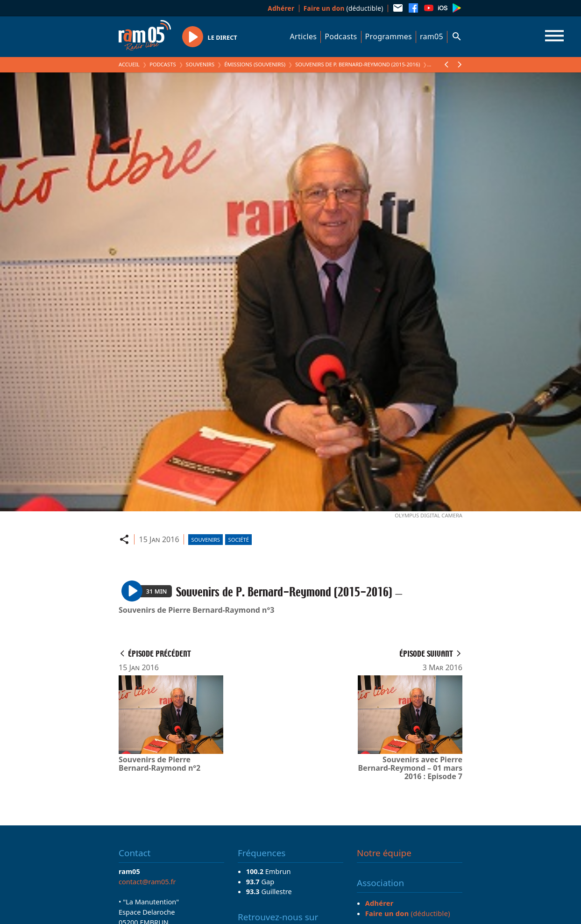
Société (239, 540)
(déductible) (344, 8)
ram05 (432, 36)
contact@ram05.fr (147, 881)
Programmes (389, 36)
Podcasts (341, 36)
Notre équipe (384, 853)
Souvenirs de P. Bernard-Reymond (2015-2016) (358, 64)
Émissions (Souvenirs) (255, 64)
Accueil (129, 64)
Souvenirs (200, 64)
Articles (304, 36)
